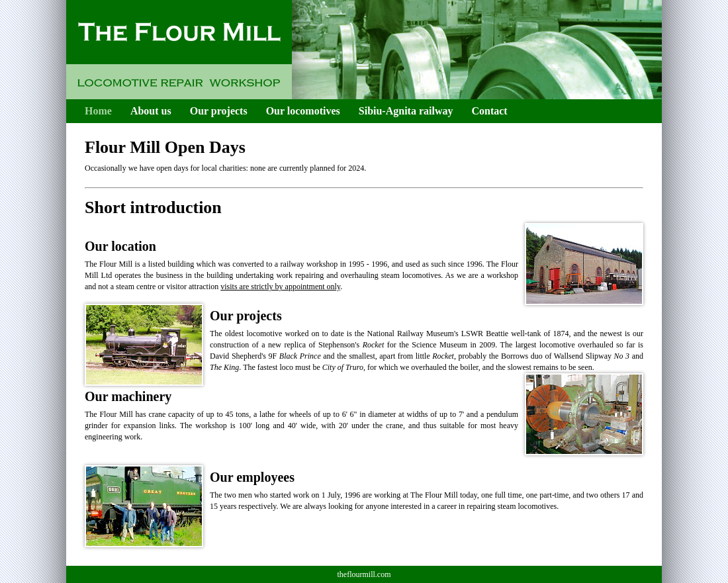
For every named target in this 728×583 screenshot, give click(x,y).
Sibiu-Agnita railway (406, 111)
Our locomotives (303, 111)
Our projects (219, 111)
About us (151, 111)
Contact (489, 111)
